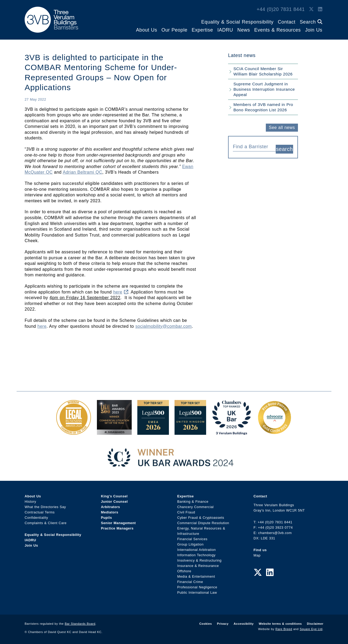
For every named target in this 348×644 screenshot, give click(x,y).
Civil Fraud (186, 512)
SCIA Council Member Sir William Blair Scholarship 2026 (263, 71)
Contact (287, 22)
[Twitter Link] (311, 9)
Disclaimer (315, 624)
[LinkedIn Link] (320, 9)
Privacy (223, 624)
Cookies (206, 624)
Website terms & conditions (280, 624)
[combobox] (254, 146)
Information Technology (196, 555)
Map (257, 555)
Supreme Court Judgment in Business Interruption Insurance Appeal (264, 89)
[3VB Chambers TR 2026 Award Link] (232, 432)
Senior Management (118, 523)
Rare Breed (284, 629)
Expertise (202, 30)
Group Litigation (190, 544)
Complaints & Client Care (46, 523)
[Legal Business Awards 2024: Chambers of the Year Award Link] (74, 432)
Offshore (184, 571)
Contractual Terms (40, 512)
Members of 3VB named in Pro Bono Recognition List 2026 (263, 107)
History (30, 502)
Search (311, 22)
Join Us (314, 30)
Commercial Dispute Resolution (203, 523)
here (121, 292)
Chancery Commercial (195, 507)
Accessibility (244, 624)
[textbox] (252, 147)
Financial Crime (190, 582)
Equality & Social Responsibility (237, 22)
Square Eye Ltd (311, 629)
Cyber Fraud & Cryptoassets (201, 518)
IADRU (225, 30)
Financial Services (192, 539)
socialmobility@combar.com (164, 326)
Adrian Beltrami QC (83, 172)
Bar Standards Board (80, 624)
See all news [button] (282, 127)
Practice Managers (117, 528)
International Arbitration (196, 550)
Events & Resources (278, 30)
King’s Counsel (114, 496)
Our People (174, 30)
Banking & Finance (193, 502)
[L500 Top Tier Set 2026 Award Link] (190, 432)
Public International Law (197, 592)
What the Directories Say (45, 507)
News (244, 30)
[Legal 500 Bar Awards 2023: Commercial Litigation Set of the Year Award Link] (114, 432)
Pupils (106, 518)
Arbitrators (110, 507)
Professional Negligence (197, 587)
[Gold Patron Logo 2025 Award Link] (274, 432)
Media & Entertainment (196, 576)
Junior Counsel (114, 502)
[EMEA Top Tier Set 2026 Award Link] (153, 432)
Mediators (110, 512)
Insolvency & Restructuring (199, 560)
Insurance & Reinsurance (198, 566)
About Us (147, 30)
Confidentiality (36, 518)
